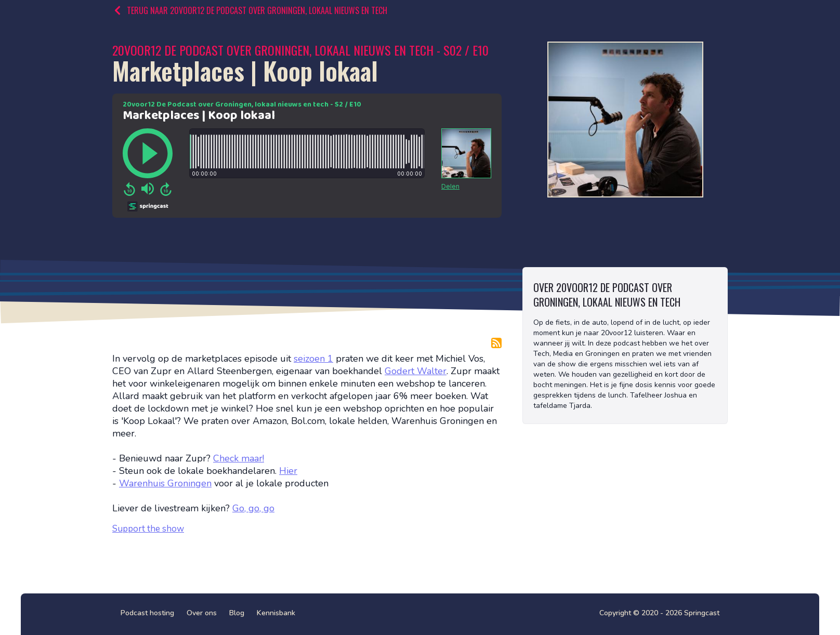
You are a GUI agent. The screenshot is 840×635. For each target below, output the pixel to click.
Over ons (202, 613)
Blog (237, 613)
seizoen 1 (313, 359)
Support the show (148, 529)
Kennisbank (276, 613)
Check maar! (239, 458)
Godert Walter (416, 371)
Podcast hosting (147, 613)
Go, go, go (253, 508)
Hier (288, 471)
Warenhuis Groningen (165, 483)
